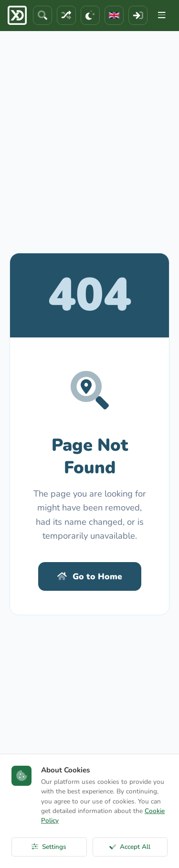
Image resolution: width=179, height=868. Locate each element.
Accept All (130, 847)
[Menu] (162, 15)
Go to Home (90, 576)
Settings (49, 847)
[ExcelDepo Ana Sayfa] (17, 15)
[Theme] (90, 15)
